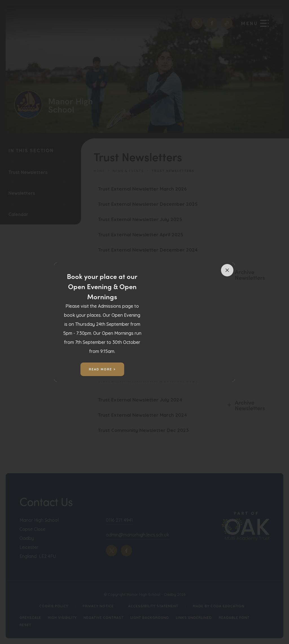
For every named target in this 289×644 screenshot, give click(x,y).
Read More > (102, 369)
